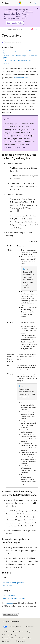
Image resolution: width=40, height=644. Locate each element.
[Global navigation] (2, 3)
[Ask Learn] (32, 29)
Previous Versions (19, 632)
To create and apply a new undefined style (17, 60)
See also (6, 63)
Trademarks (5, 641)
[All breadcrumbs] (4, 29)
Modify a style (7, 585)
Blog (28, 632)
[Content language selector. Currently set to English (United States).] (11, 622)
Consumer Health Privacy (10, 638)
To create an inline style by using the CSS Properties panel (20, 57)
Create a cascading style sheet (13, 582)
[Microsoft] (20, 3)
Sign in (36, 3)
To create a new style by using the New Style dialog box (20, 52)
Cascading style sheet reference (13, 598)
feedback (9, 603)
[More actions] (36, 29)
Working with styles (14, 29)
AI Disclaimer (6, 632)
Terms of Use (27, 638)
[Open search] (31, 3)
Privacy (14, 635)
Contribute (5, 635)
